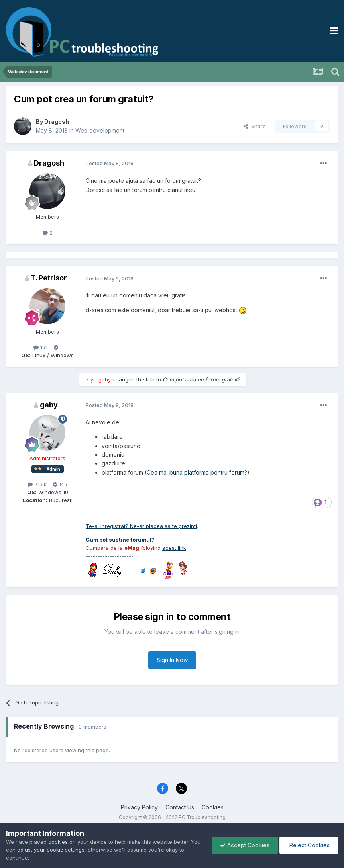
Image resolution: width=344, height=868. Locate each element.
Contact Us (180, 807)
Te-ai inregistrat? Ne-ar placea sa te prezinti (141, 526)
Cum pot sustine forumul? (120, 540)
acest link (174, 548)
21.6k (37, 484)
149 (60, 484)
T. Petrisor (49, 278)
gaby (49, 405)
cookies (58, 842)
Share (255, 126)
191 (40, 347)
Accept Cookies (245, 845)
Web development (100, 130)
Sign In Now (172, 660)
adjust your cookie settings (51, 850)
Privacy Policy (139, 807)
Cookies (213, 807)
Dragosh (57, 122)
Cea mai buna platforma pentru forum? (197, 472)
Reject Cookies (309, 845)
